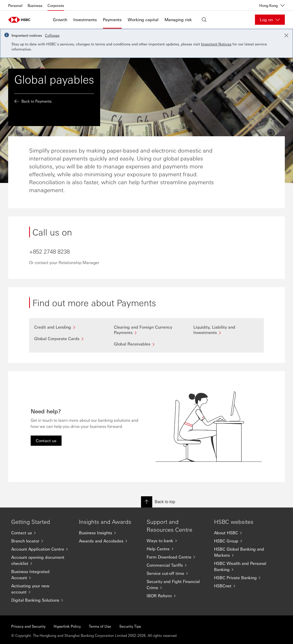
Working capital (143, 20)
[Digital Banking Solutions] (41, 600)
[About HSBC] (244, 533)
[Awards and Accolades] (109, 541)
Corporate (56, 5)
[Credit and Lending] (67, 327)
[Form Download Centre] (176, 557)
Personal (15, 5)
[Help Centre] (176, 549)
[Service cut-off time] (176, 573)
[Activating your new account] (41, 589)
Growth (60, 20)
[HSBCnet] (244, 586)
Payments (112, 20)
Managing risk (178, 20)
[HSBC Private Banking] (244, 578)
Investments (85, 20)
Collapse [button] (52, 35)
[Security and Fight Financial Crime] (176, 585)
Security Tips (130, 626)
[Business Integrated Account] (41, 575)
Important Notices (216, 44)
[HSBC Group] (244, 541)
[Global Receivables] (147, 344)
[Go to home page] (21, 20)
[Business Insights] (109, 533)
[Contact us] (41, 533)
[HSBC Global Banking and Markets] (244, 552)
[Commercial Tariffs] (176, 565)
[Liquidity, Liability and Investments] (226, 330)
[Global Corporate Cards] (67, 338)
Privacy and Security (28, 626)
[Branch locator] (41, 541)
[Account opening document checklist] (41, 560)
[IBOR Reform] (176, 596)
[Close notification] (286, 35)
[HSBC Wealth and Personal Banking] (244, 566)
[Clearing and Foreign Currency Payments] (147, 330)
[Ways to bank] (176, 541)
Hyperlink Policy (67, 626)
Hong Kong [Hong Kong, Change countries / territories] (272, 5)
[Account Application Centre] (41, 549)
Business (35, 5)
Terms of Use (100, 626)
